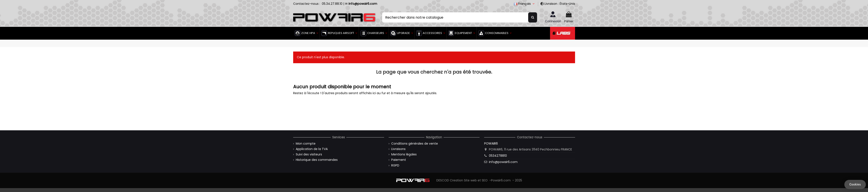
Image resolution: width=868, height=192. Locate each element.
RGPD (395, 165)
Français (525, 4)
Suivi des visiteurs (309, 154)
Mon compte (306, 144)
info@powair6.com (503, 162)
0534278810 (498, 156)
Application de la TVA (312, 149)
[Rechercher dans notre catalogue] (533, 17)
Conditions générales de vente (415, 144)
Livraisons (398, 149)
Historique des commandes (317, 160)
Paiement (399, 160)
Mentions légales (404, 154)
